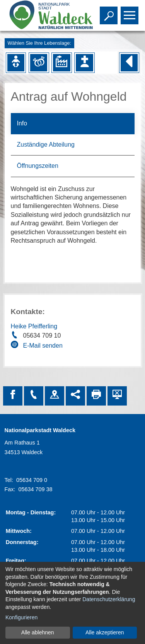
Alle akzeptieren (105, 632)
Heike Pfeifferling (34, 326)
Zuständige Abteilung (46, 145)
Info (22, 123)
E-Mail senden (43, 346)
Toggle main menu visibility (130, 12)
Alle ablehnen (38, 632)
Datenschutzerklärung (109, 599)
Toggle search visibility (110, 12)
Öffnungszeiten (38, 166)
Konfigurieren (21, 617)
